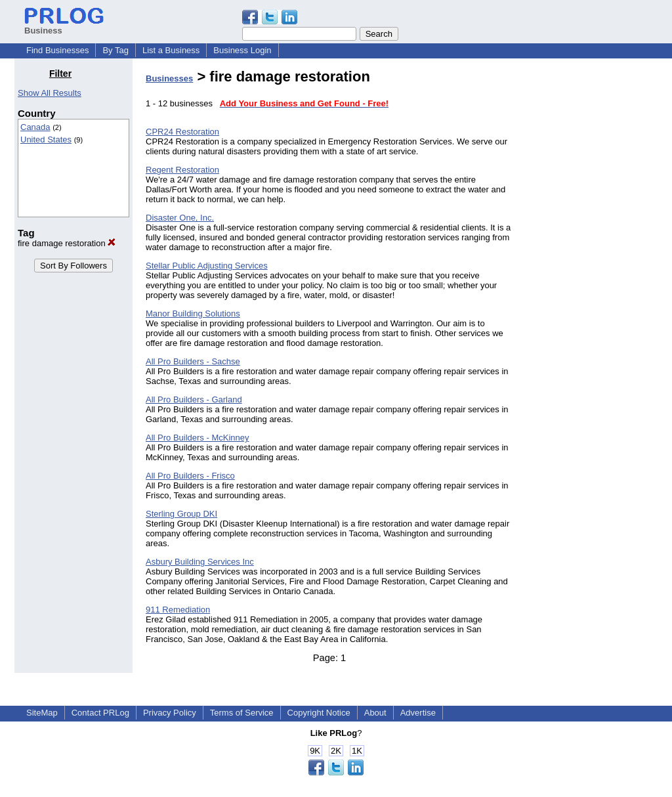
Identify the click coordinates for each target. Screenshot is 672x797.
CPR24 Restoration (182, 132)
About (375, 713)
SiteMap (42, 713)
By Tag (115, 50)
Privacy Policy (170, 713)
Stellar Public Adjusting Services (207, 266)
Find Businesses (57, 50)
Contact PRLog (100, 713)
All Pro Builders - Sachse (193, 361)
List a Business (171, 50)
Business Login (242, 50)
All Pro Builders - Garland (194, 399)
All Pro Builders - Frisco (190, 476)
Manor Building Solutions (193, 313)
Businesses (169, 78)
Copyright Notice (319, 713)
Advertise (418, 713)
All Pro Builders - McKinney (198, 438)
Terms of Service (242, 713)
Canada (35, 127)
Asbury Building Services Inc (200, 562)
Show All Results (50, 93)
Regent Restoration (182, 170)
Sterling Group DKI (181, 514)
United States (46, 140)
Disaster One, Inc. (180, 218)
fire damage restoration (67, 243)
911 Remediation (178, 610)
